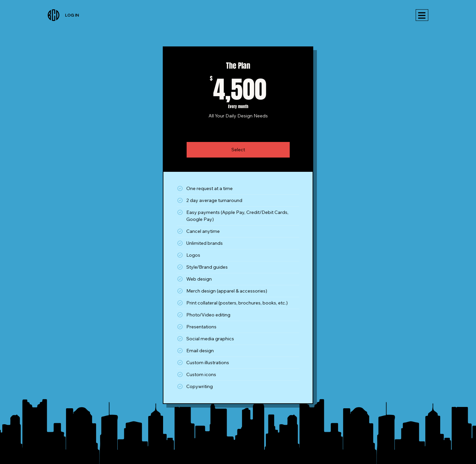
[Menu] (422, 15)
